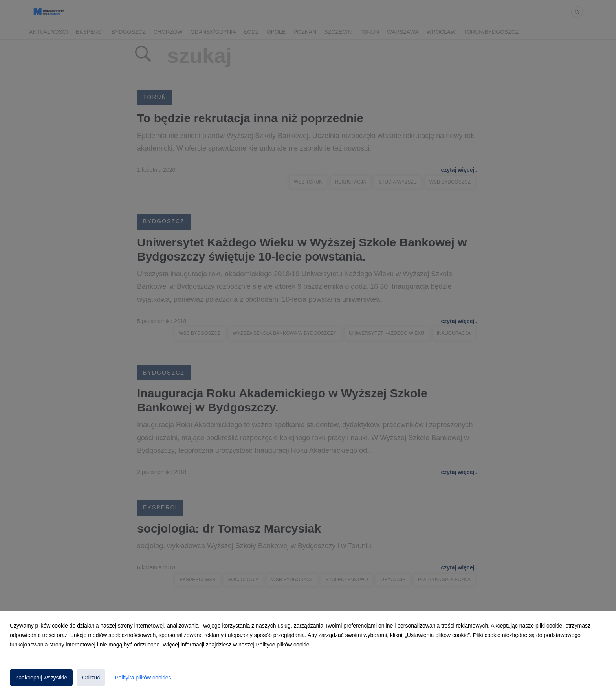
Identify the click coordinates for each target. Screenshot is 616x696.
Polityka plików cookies (143, 678)
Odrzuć (91, 678)
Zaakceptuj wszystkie (41, 678)
